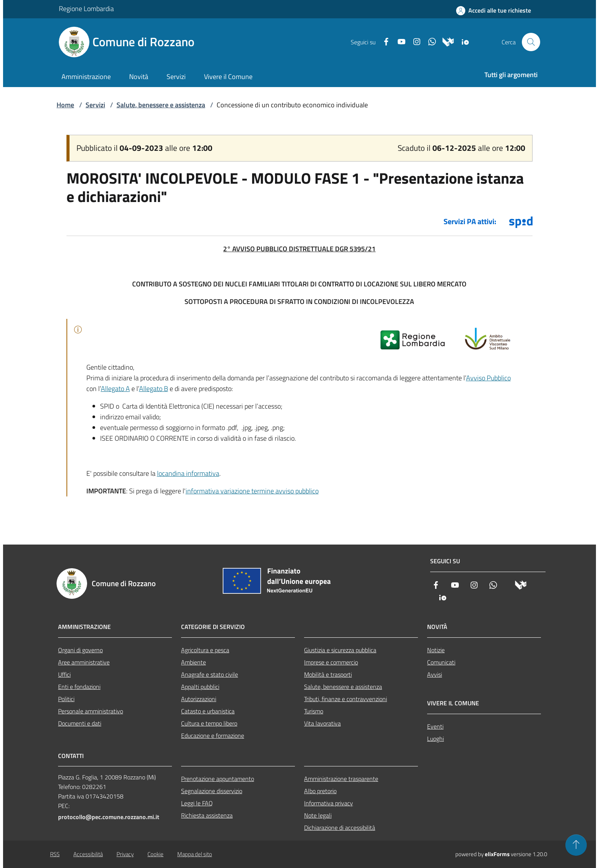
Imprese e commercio (331, 662)
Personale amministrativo (91, 711)
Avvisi (435, 674)
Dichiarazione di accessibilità (340, 828)
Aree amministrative (84, 662)
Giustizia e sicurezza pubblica (340, 650)
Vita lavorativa (322, 723)
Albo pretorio (320, 791)
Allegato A (115, 389)
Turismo (314, 711)
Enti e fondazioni (79, 687)
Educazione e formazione (213, 735)
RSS (55, 854)
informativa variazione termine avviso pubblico (252, 491)
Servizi (95, 105)
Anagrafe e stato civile (210, 674)
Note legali (318, 815)
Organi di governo (80, 650)
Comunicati (441, 662)
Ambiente (193, 662)
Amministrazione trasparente (341, 779)
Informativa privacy (329, 803)
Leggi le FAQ (197, 803)
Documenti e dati (80, 723)
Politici (66, 699)
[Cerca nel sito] (531, 42)
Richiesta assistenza (207, 815)
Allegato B (154, 389)
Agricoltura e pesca (205, 650)
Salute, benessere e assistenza (161, 105)
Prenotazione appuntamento (218, 779)
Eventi (435, 726)
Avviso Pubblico (488, 378)
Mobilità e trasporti (328, 674)
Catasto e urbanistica (208, 711)
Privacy (125, 854)
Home (65, 105)
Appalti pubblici (200, 687)
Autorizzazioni (199, 699)
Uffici (64, 674)
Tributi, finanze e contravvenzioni (346, 699)
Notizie (436, 650)
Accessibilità (88, 854)
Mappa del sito (195, 854)
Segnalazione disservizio (212, 791)
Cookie (155, 854)
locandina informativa (188, 473)
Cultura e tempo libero (209, 723)
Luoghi (435, 739)
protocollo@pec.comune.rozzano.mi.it (109, 817)
